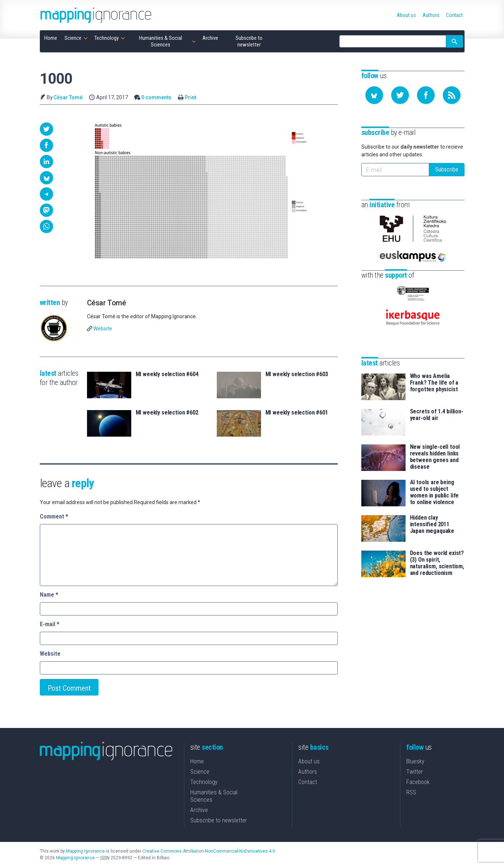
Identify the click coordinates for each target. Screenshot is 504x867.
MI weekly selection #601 (297, 413)
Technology (204, 782)
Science (200, 772)
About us (309, 761)
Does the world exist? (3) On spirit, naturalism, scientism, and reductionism (437, 563)
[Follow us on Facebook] (426, 95)
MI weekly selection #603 (297, 374)
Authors (308, 772)
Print (190, 97)
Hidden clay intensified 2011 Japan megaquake (432, 524)
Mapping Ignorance (85, 851)
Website (103, 329)
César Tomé (68, 97)
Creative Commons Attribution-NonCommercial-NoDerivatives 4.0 (209, 851)
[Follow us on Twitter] (400, 95)
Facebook (418, 782)
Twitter (415, 772)
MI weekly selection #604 (167, 374)
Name (49, 595)
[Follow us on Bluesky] (374, 95)
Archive (199, 810)
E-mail (50, 624)
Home (197, 761)
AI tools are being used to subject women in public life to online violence (435, 492)
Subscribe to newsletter (219, 820)
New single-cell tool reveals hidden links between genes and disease (435, 457)
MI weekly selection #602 (167, 413)
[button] (46, 129)
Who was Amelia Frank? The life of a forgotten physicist (434, 383)
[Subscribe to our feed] (452, 95)
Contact (308, 782)
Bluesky (415, 761)
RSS (411, 792)
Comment (54, 516)
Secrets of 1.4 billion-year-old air (437, 415)
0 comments (156, 97)
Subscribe (447, 169)
